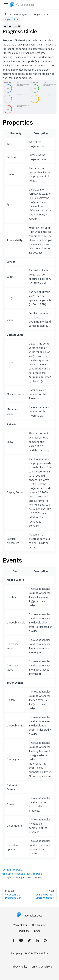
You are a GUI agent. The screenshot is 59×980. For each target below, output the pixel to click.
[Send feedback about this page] (22, 874)
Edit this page (12, 870)
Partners (24, 931)
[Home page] (6, 14)
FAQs (37, 931)
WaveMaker (20, 925)
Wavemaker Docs (30, 916)
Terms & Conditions (41, 967)
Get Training (39, 925)
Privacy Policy (19, 967)
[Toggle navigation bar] (6, 5)
